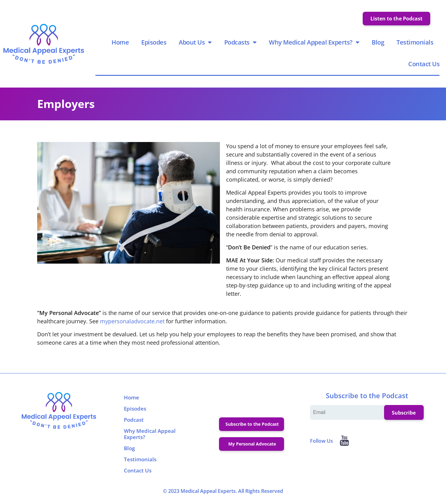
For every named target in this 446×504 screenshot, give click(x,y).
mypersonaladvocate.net (132, 322)
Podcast (134, 421)
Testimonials (415, 43)
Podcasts (241, 43)
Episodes (154, 43)
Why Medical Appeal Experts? (314, 43)
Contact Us (424, 65)
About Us (196, 43)
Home (120, 43)
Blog (378, 43)
